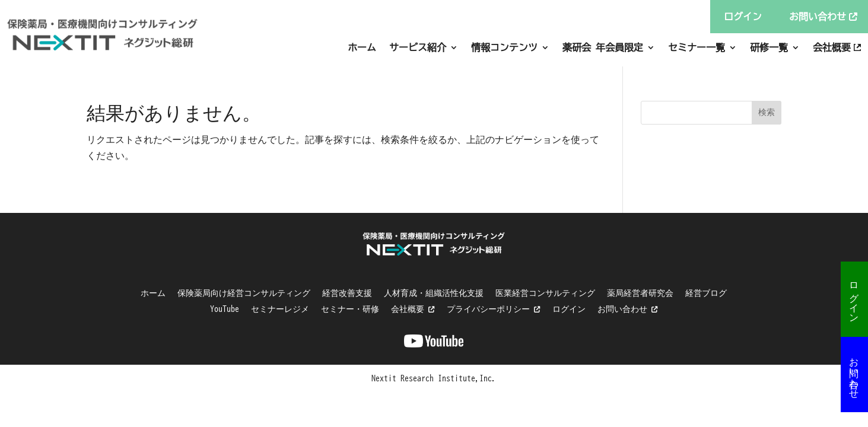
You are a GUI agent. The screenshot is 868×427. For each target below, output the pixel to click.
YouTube (225, 309)
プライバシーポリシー (494, 309)
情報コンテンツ (504, 47)
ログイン (854, 297)
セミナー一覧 (697, 47)
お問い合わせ (854, 372)
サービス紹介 (418, 47)
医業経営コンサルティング (545, 293)
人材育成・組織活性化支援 (434, 293)
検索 (767, 112)
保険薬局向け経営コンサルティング (244, 293)
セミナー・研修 (350, 309)
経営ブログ (706, 293)
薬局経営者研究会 (640, 293)
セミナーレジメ (280, 309)
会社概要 (832, 47)
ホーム (362, 47)
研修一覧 (769, 47)
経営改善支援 (347, 293)
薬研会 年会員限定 (603, 47)
